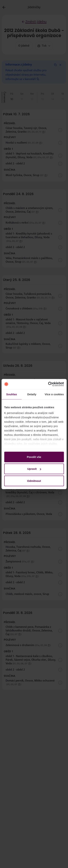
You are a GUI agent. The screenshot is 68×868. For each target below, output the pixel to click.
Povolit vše (34, 457)
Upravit (34, 469)
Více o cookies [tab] (54, 394)
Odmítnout (34, 481)
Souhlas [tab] (12, 394)
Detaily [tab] (32, 394)
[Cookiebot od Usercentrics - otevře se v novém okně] (48, 384)
